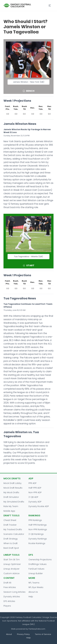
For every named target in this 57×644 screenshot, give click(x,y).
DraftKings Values (38, 564)
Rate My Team (11, 506)
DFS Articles (9, 601)
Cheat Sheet (10, 520)
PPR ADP (32, 483)
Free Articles (10, 587)
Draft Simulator (11, 497)
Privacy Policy (23, 634)
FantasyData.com (37, 629)
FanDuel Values (36, 569)
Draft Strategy (11, 539)
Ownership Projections (40, 560)
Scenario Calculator (14, 534)
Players (7, 606)
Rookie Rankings (37, 543)
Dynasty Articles (12, 597)
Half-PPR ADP (35, 488)
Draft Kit (7, 583)
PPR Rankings (35, 520)
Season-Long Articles (14, 592)
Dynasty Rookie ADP (39, 506)
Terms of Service (43, 634)
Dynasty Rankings (38, 539)
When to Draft (11, 543)
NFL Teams (34, 583)
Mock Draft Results (13, 488)
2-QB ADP (33, 497)
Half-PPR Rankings (38, 525)
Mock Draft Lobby (13, 483)
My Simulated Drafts (14, 502)
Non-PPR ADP (35, 492)
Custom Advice (11, 573)
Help (31, 597)
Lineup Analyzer (11, 569)
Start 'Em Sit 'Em (12, 560)
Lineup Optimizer (12, 564)
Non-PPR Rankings (38, 529)
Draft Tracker (10, 525)
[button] (50, 5)
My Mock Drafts (11, 492)
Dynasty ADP (35, 502)
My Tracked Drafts (13, 529)
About (9, 634)
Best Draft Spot (11, 548)
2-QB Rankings (36, 534)
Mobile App (9, 511)
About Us (33, 592)
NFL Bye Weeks (36, 587)
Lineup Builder (36, 573)
